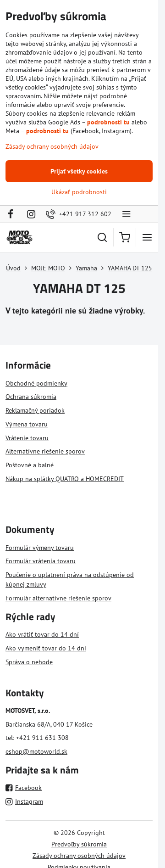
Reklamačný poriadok (35, 410)
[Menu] (147, 237)
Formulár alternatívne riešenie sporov (58, 598)
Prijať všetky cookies (79, 171)
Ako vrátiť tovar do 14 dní (42, 634)
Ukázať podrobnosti (79, 192)
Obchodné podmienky (36, 383)
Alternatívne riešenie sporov (45, 451)
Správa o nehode (29, 662)
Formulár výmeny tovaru (40, 548)
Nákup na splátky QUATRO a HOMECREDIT (65, 479)
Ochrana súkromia (31, 397)
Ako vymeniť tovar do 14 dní (46, 648)
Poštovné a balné (30, 465)
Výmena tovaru (27, 424)
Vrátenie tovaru (27, 438)
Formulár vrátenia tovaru (41, 561)
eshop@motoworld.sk (36, 751)
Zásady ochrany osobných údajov (79, 856)
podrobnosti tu (108, 122)
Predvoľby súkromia (79, 844)
